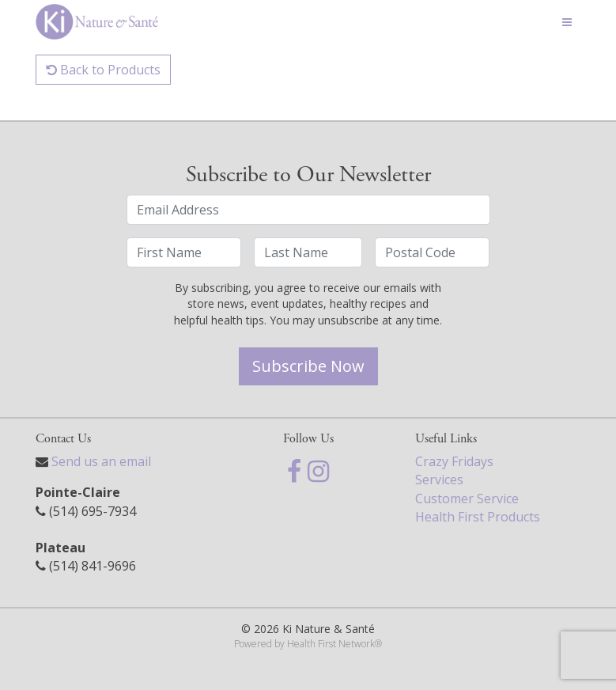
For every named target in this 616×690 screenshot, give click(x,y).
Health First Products (478, 517)
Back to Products (103, 70)
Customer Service (467, 499)
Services (439, 480)
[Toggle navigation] (567, 22)
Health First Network (331, 644)
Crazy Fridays (454, 461)
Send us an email (101, 461)
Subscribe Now (308, 366)
